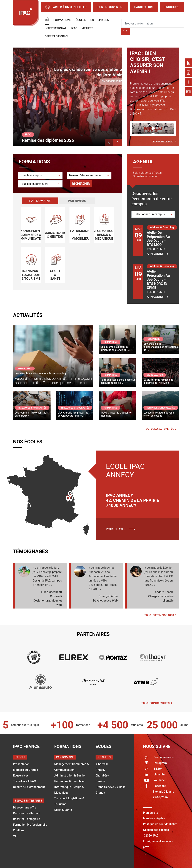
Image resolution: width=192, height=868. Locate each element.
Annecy (100, 770)
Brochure (172, 7)
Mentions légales (154, 818)
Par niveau (77, 201)
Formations (62, 20)
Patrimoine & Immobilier (70, 781)
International (56, 28)
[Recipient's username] (153, 23)
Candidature (144, 7)
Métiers (87, 28)
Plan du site (151, 813)
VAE (16, 836)
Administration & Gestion (70, 776)
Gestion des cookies (156, 830)
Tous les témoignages (160, 615)
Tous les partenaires (157, 703)
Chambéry (102, 776)
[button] (109, 142)
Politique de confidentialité (160, 824)
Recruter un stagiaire (27, 819)
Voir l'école (116, 529)
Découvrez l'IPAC (164, 142)
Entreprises (100, 20)
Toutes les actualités (160, 429)
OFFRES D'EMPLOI (56, 36)
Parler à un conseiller (66, 7)
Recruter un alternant (27, 813)
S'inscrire (157, 254)
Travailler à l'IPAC (24, 781)
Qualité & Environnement (29, 787)
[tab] (40, 201)
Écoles (81, 20)
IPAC (74, 28)
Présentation (21, 764)
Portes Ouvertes (110, 7)
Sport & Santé (63, 810)
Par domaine (40, 201)
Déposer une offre (25, 808)
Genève (100, 781)
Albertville (102, 764)
